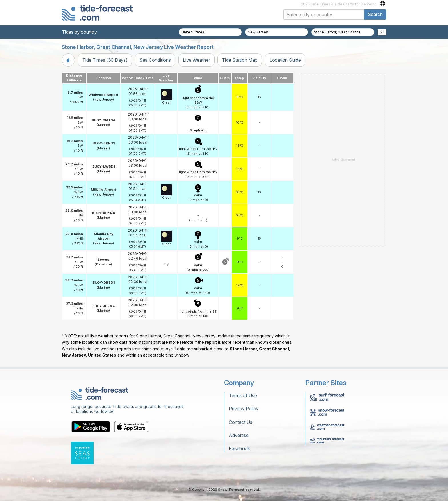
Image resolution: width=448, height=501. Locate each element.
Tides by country (79, 32)
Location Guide (285, 60)
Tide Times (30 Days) (105, 60)
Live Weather (196, 60)
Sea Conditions (155, 60)
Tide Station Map (240, 60)
